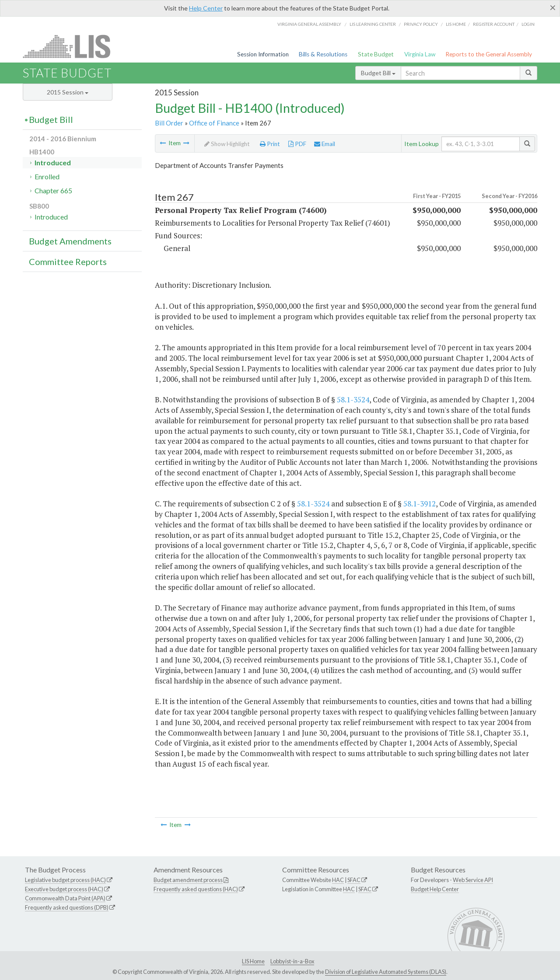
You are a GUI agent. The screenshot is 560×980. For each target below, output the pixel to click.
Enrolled (47, 176)
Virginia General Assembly (309, 24)
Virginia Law (420, 54)
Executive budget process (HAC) (64, 889)
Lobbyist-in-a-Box (292, 961)
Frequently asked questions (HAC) (196, 889)
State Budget (376, 54)
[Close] (553, 7)
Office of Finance (214, 123)
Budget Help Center (435, 889)
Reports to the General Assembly (489, 54)
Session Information (263, 54)
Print (270, 144)
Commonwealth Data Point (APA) (65, 898)
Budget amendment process (188, 880)
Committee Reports (68, 262)
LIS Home (253, 961)
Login (528, 24)
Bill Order (169, 123)
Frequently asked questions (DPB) (67, 907)
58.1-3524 (353, 399)
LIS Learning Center (373, 24)
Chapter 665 (53, 190)
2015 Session (68, 92)
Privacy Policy (421, 24)
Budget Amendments (70, 241)
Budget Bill (378, 73)
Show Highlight (227, 144)
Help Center (206, 8)
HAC (338, 880)
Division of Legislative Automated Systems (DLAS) (386, 972)
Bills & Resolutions (323, 54)
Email (325, 144)
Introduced (53, 162)
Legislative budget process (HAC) (65, 880)
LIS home (456, 24)
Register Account (494, 24)
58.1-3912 (420, 504)
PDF (297, 144)
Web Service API (473, 880)
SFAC (354, 880)
